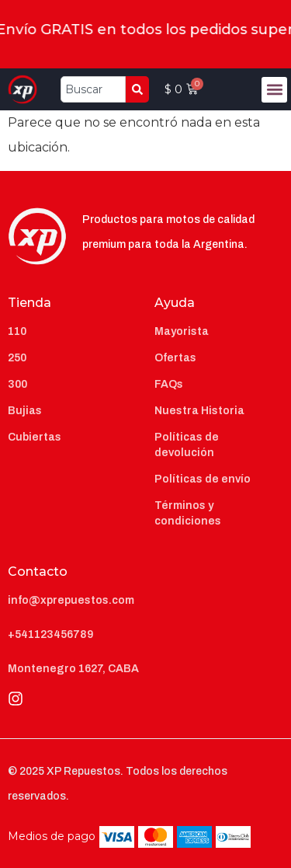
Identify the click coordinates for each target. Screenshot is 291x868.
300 (17, 384)
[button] (274, 90)
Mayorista (182, 331)
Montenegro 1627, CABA (73, 669)
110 (17, 331)
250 (17, 358)
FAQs (169, 384)
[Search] (137, 89)
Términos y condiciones (188, 513)
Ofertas (175, 358)
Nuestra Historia (199, 411)
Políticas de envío (203, 479)
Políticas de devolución (187, 445)
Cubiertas (35, 437)
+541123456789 (50, 634)
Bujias (25, 411)
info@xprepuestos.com (71, 600)
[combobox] (94, 89)
